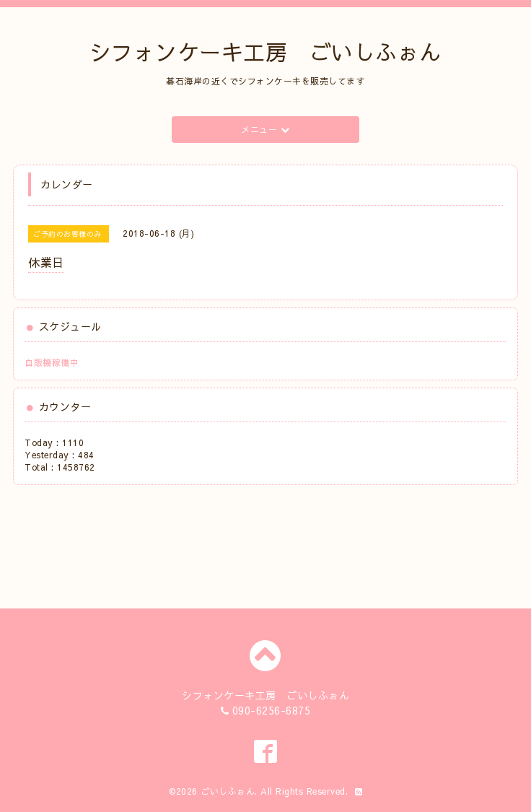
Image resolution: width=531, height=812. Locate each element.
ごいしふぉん (228, 791)
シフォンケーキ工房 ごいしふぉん (265, 52)
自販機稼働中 (52, 362)
